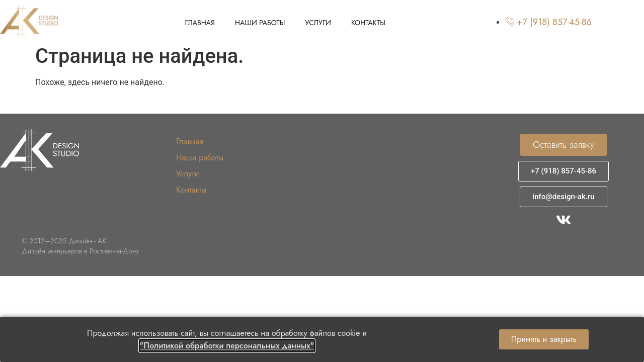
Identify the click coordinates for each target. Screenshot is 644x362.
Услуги (318, 23)
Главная (200, 23)
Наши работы (260, 23)
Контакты (368, 23)
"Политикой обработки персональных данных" (227, 346)
